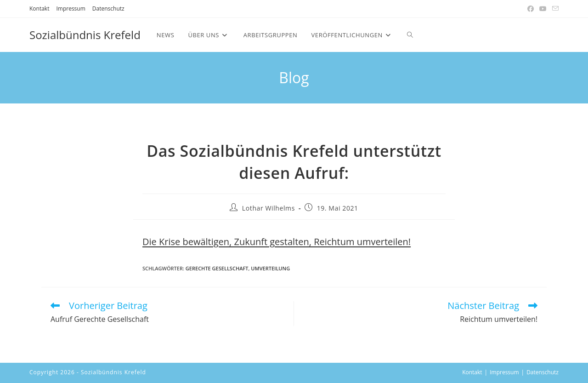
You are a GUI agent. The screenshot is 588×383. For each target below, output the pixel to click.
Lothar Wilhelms (269, 208)
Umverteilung (270, 268)
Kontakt (39, 9)
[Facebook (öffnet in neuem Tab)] (531, 9)
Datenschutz (108, 9)
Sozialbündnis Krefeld (85, 35)
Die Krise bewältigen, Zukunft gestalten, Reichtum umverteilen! (277, 242)
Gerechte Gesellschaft (217, 268)
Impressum (71, 9)
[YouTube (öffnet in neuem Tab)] (543, 9)
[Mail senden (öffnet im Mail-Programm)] (554, 9)
